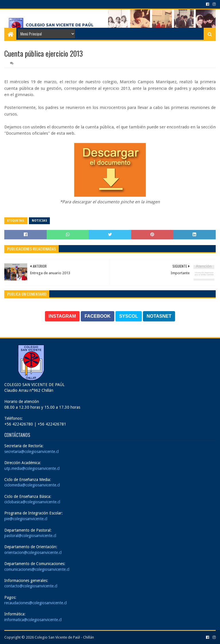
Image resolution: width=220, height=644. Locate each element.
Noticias (39, 221)
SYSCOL (129, 316)
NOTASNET (159, 316)
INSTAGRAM (62, 316)
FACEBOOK (98, 316)
